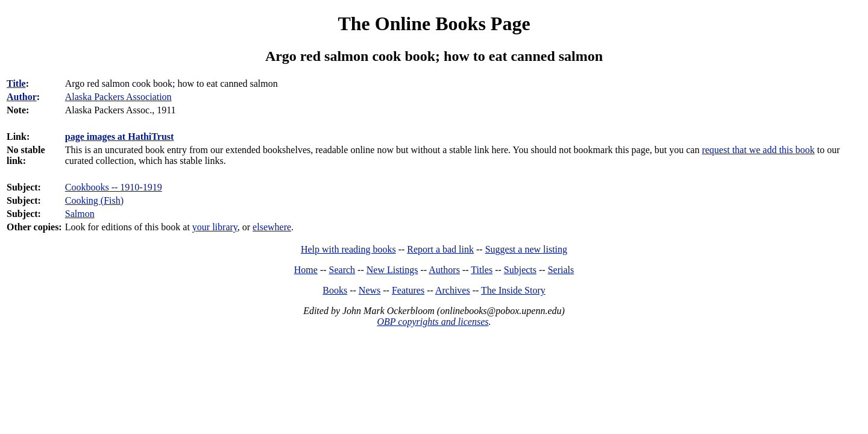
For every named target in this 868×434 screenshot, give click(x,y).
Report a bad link (440, 249)
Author (22, 97)
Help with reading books (348, 249)
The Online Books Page (434, 24)
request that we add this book (758, 150)
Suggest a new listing (526, 249)
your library (215, 227)
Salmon (80, 214)
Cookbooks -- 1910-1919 (114, 187)
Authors (444, 270)
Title (16, 83)
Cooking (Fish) (94, 200)
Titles (482, 270)
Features (408, 290)
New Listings (392, 270)
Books (335, 290)
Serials (561, 270)
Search (342, 270)
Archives (453, 290)
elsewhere (272, 227)
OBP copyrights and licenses (432, 322)
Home (306, 270)
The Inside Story (513, 290)
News (370, 290)
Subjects (520, 270)
